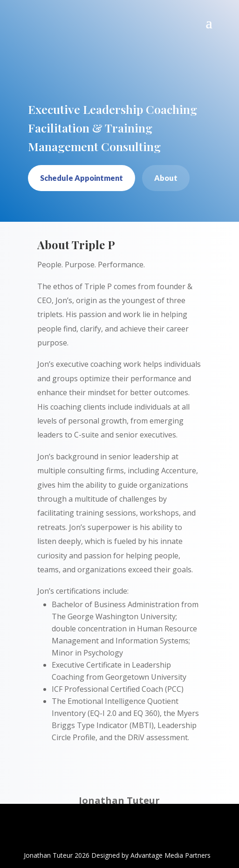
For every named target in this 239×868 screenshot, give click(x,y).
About (166, 178)
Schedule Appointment (82, 178)
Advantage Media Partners (171, 855)
